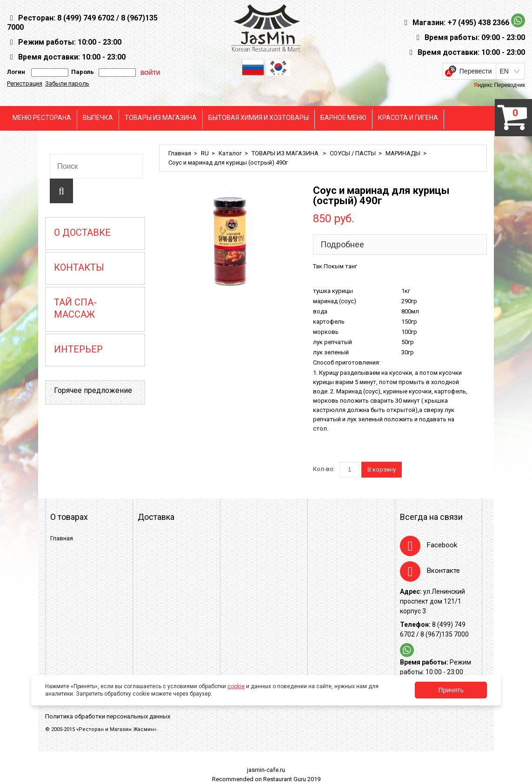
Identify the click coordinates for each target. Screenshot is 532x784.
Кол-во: (324, 469)
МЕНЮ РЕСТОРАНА (42, 118)
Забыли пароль (67, 83)
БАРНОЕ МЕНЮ (343, 118)
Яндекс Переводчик (499, 85)
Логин (16, 72)
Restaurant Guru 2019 (292, 779)
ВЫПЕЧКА (98, 118)
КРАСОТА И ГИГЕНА (408, 118)
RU (205, 153)
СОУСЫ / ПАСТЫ (353, 153)
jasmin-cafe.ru (266, 770)
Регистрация (25, 83)
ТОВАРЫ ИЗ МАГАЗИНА (161, 118)
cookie (236, 686)
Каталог (230, 153)
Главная (180, 153)
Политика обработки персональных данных (108, 716)
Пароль (81, 72)
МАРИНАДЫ (403, 153)
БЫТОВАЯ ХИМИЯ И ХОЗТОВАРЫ (259, 118)
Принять (451, 690)
